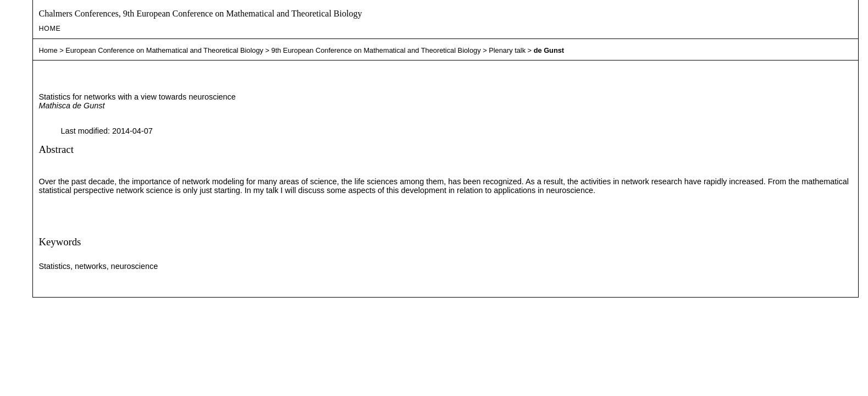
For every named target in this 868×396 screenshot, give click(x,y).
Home (49, 29)
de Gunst (549, 50)
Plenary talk (507, 50)
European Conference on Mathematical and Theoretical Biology (164, 50)
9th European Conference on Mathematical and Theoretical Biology (376, 50)
